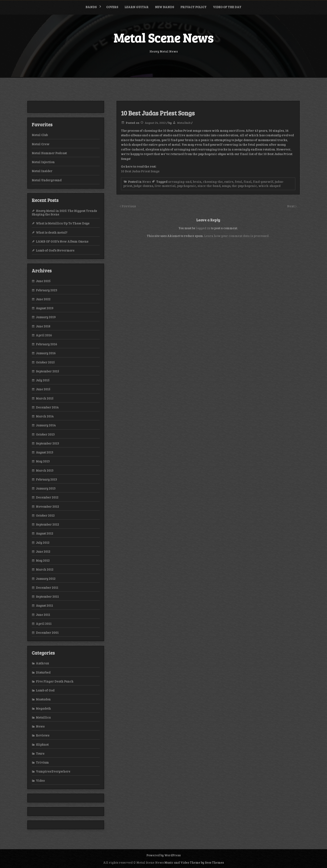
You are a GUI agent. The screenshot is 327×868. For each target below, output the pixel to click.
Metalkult (184, 123)
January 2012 (46, 579)
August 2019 (45, 308)
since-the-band (209, 186)
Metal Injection (43, 162)
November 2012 (47, 506)
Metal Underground (47, 180)
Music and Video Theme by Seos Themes (194, 862)
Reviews (43, 735)
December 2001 (47, 633)
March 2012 (45, 569)
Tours (40, 753)
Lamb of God (45, 690)
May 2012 (43, 560)
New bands (164, 7)
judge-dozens (143, 186)
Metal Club (40, 135)
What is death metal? (52, 232)
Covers (112, 7)
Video (40, 780)
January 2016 (46, 353)
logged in (203, 228)
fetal (238, 182)
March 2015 (45, 398)
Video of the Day (227, 7)
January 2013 (46, 488)
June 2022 (43, 299)
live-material (165, 186)
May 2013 (43, 461)
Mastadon (43, 699)
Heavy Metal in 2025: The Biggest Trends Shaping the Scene (64, 212)
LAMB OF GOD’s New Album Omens (62, 241)
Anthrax (42, 663)
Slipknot (42, 744)
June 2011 (43, 615)
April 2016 (44, 335)
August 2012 (45, 533)
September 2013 (47, 443)
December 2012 (47, 497)
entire (229, 182)
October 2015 (45, 362)
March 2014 (45, 416)
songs (226, 186)
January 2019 (46, 317)
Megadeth (43, 708)
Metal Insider (42, 171)
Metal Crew (41, 144)
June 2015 (43, 389)
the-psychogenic (244, 186)
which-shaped (269, 186)
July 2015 (43, 380)
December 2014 (47, 407)
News (147, 182)
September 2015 (47, 371)
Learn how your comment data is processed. (237, 236)
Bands (91, 7)
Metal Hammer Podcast (49, 153)
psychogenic (187, 186)
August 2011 (44, 605)
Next (291, 206)
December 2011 (47, 587)
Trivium (42, 762)
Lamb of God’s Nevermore (55, 250)
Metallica (43, 717)
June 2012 (43, 551)
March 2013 (45, 470)
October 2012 (45, 515)
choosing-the (213, 182)
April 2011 (44, 624)
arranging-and (180, 182)
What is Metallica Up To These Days (63, 223)
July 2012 (43, 542)
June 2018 (43, 326)
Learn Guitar (136, 7)
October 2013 (45, 434)
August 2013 (45, 452)
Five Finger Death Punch (55, 681)
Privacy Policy (193, 7)
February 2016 (47, 344)
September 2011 (47, 596)
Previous (129, 206)
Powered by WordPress (163, 855)
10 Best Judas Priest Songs (140, 171)
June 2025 (43, 281)
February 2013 (46, 479)
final (248, 182)
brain (197, 182)
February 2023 (47, 290)
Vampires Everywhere (53, 771)
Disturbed (43, 672)
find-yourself (263, 182)
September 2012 (47, 524)
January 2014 (46, 425)
